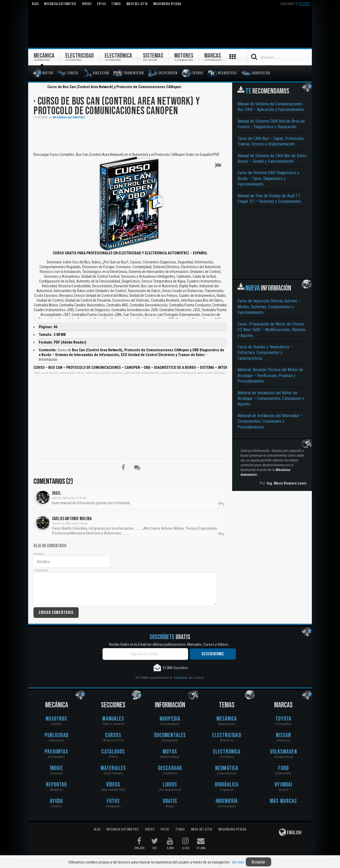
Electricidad (227, 735)
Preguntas (56, 752)
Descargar (170, 768)
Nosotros (56, 719)
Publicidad (57, 735)
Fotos (113, 801)
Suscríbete (295, 4)
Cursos (113, 735)
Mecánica (227, 719)
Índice (57, 768)
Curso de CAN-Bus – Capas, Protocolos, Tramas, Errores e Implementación (271, 141)
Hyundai (283, 785)
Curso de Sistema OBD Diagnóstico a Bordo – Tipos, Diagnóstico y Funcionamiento (268, 178)
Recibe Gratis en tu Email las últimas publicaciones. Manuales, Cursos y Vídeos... (170, 644)
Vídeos (113, 785)
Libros (170, 785)
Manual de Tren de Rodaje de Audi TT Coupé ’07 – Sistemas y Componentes (269, 199)
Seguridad (180, 678)
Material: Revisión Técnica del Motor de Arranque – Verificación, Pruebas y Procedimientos (270, 375)
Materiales (113, 768)
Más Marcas (283, 801)
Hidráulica (227, 785)
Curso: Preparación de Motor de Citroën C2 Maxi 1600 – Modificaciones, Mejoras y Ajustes (271, 330)
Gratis (170, 801)
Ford (283, 768)
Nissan (283, 735)
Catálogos (113, 752)
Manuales (113, 719)
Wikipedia (170, 719)
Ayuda (57, 801)
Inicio (37, 87)
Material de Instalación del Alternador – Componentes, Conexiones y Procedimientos (270, 421)
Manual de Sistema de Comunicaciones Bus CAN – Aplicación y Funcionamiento (271, 107)
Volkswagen (284, 752)
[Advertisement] (130, 135)
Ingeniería (227, 801)
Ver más (238, 862)
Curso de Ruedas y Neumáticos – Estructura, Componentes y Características (265, 353)
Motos (170, 752)
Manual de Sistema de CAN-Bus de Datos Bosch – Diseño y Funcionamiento (272, 159)
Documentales (170, 735)
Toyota (283, 719)
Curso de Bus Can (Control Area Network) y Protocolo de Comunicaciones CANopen (117, 106)
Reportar (56, 785)
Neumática (227, 768)
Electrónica (227, 752)
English (290, 832)
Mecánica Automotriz (69, 117)
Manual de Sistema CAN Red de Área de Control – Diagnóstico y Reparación (271, 124)
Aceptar (258, 862)
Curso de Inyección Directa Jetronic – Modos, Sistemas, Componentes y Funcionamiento (269, 307)
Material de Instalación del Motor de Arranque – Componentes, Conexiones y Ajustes (271, 399)
